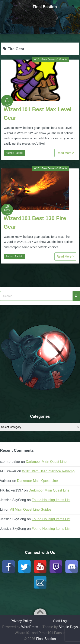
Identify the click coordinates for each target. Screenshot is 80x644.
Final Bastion (45, 7)
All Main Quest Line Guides (31, 509)
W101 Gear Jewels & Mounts (51, 60)
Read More (65, 153)
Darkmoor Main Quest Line (46, 462)
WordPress (30, 627)
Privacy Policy (21, 621)
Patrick (19, 153)
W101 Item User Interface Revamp (48, 471)
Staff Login (61, 621)
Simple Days (68, 627)
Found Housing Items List (51, 500)
